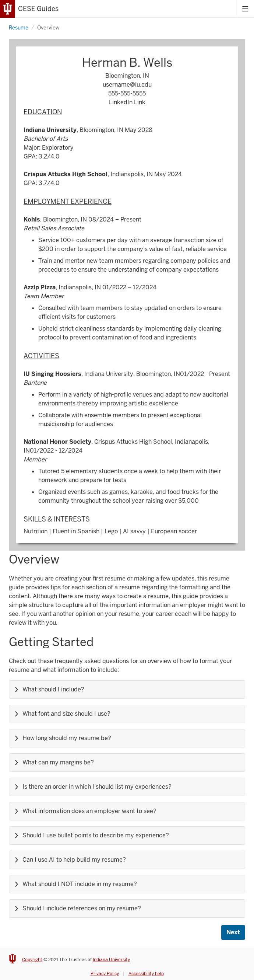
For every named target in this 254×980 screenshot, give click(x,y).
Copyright (32, 960)
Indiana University (111, 960)
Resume (19, 28)
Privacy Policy (105, 974)
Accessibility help (146, 974)
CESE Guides (38, 9)
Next (233, 932)
